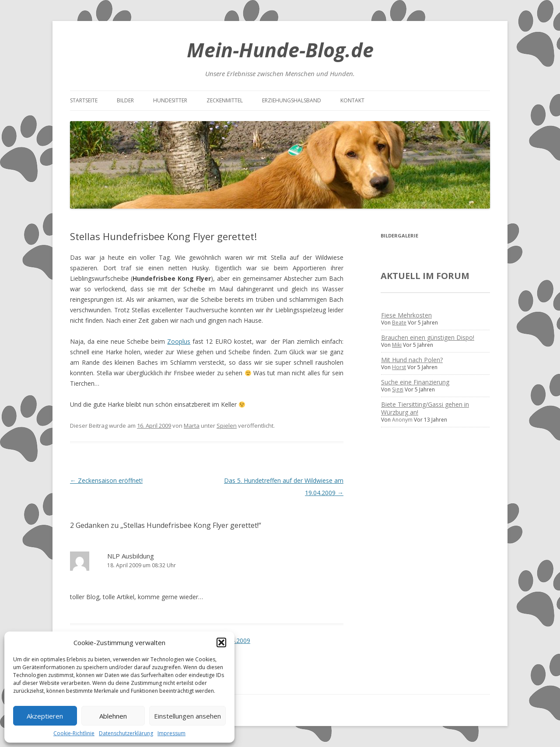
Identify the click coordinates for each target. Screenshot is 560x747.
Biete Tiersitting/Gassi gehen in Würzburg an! (425, 408)
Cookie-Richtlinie (74, 733)
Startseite (84, 100)
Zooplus (179, 341)
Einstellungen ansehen (187, 716)
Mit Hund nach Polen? (412, 360)
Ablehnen (113, 716)
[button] (221, 642)
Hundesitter (170, 100)
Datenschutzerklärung (126, 733)
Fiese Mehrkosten (406, 315)
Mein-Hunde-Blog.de (280, 50)
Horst (399, 367)
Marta (192, 426)
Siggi (398, 389)
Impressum (171, 733)
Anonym (402, 420)
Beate (399, 323)
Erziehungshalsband (292, 100)
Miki (397, 345)
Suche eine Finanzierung (415, 382)
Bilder (125, 100)
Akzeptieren (45, 716)
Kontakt (352, 100)
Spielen (227, 426)
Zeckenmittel (225, 100)
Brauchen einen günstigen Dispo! (428, 337)
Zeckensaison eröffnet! (106, 480)
